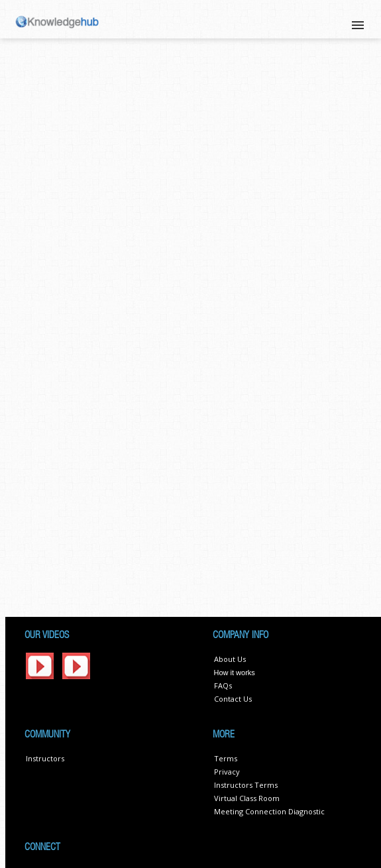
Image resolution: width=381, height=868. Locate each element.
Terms (226, 758)
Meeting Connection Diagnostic (269, 811)
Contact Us (233, 699)
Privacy (227, 772)
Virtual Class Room (247, 798)
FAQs (223, 685)
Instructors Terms (246, 785)
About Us (230, 659)
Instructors (45, 758)
